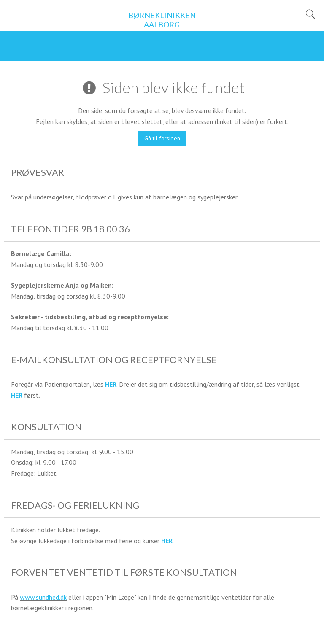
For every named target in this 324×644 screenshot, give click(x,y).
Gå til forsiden (162, 138)
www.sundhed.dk (43, 597)
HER (111, 384)
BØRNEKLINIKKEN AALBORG (162, 20)
